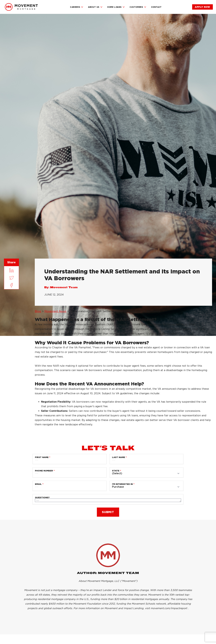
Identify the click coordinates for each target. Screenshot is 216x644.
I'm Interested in (122, 484)
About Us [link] (95, 7)
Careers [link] (77, 7)
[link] (21, 7)
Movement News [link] (55, 311)
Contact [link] (156, 7)
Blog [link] (38, 311)
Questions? (42, 498)
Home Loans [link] (116, 7)
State (116, 471)
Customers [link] (138, 7)
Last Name (119, 457)
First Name (42, 457)
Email (38, 484)
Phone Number (44, 471)
